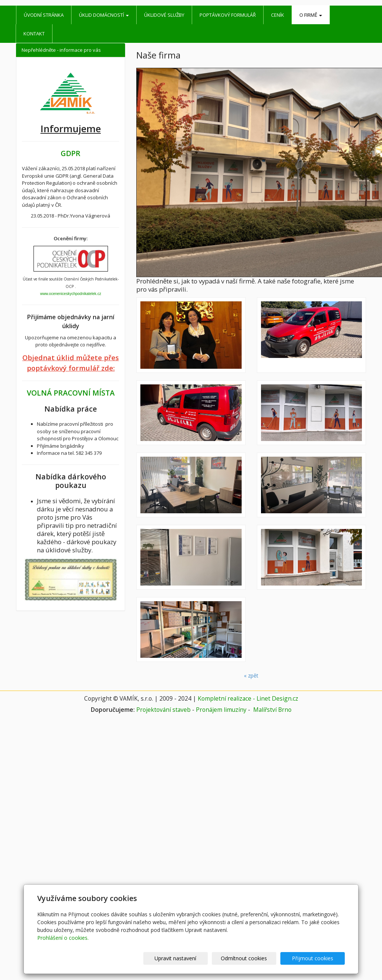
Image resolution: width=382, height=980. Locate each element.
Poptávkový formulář (228, 15)
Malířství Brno (272, 710)
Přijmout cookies (316, 958)
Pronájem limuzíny (221, 710)
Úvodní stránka (44, 15)
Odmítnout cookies (255, 958)
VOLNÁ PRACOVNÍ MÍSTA (71, 393)
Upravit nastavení (194, 958)
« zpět (251, 675)
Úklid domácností (104, 15)
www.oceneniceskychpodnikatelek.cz (71, 294)
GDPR (71, 153)
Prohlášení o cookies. (63, 938)
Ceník (278, 15)
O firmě (311, 15)
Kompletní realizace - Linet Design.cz (248, 698)
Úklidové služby (164, 15)
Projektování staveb (163, 710)
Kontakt (34, 34)
